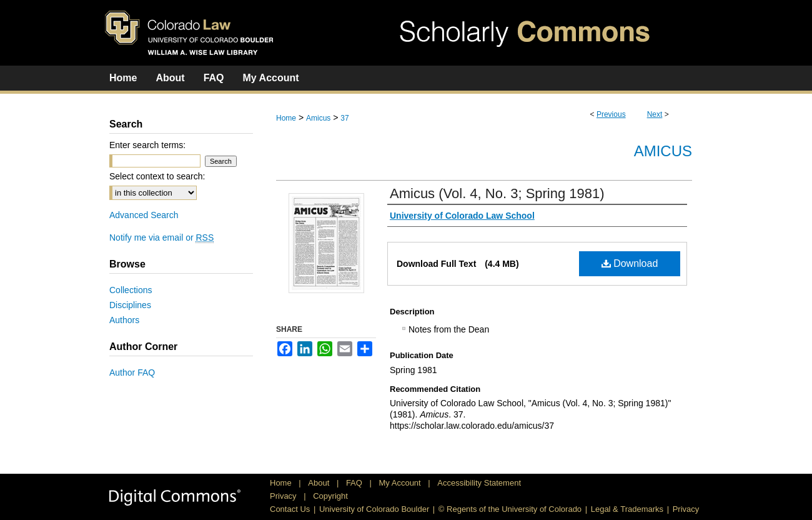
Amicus (318, 118)
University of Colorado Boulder (374, 509)
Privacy (284, 496)
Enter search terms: (147, 145)
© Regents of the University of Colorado (510, 509)
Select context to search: (157, 176)
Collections (131, 290)
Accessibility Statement (479, 483)
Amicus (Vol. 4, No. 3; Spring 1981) (497, 193)
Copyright (330, 496)
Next (655, 114)
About (320, 483)
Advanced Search (144, 215)
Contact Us (290, 509)
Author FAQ (132, 372)
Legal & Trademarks (627, 509)
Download (630, 263)
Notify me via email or (161, 237)
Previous (611, 114)
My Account (401, 483)
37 (344, 118)
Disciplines (130, 305)
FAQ (355, 483)
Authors (124, 320)
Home (286, 118)
